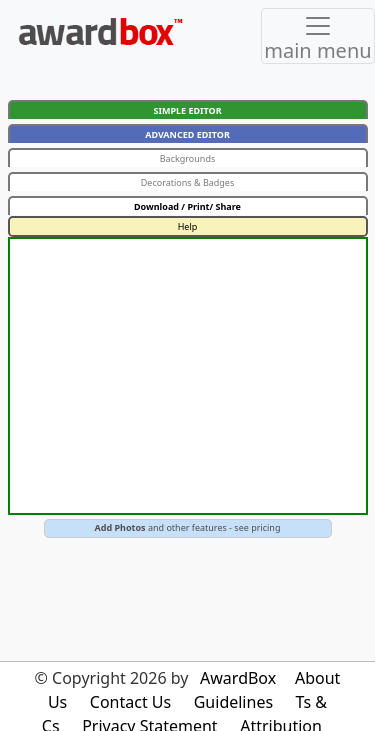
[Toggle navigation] (318, 36)
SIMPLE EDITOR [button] (187, 110)
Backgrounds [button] (188, 158)
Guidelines (233, 702)
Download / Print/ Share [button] (187, 206)
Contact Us (130, 702)
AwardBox (238, 678)
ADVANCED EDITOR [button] (187, 134)
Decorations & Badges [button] (188, 182)
